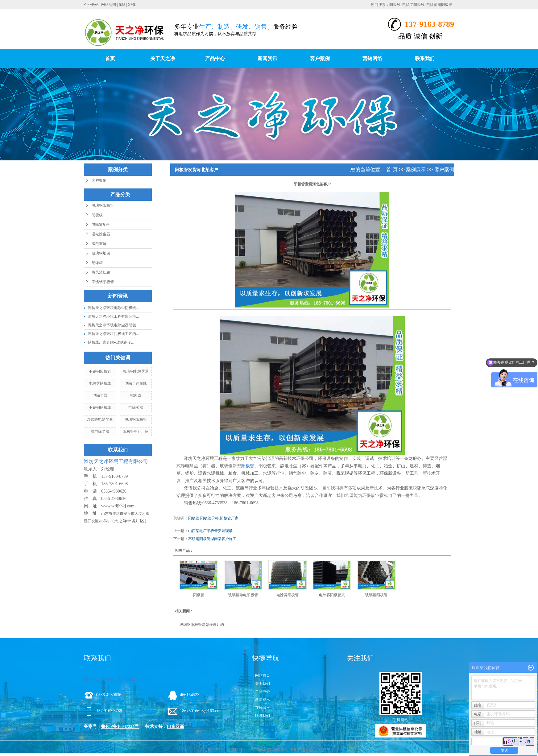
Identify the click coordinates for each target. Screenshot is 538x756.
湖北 (284, 750)
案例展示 (416, 169)
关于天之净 (163, 58)
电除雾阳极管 (288, 595)
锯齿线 (136, 395)
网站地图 (109, 5)
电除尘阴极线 (413, 5)
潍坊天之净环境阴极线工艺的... (114, 334)
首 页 (392, 169)
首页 (110, 58)
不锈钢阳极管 (103, 282)
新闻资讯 (267, 58)
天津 (301, 750)
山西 (268, 750)
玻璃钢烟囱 (101, 253)
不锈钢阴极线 (100, 407)
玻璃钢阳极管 (103, 205)
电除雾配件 (101, 225)
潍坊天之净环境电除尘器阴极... (114, 325)
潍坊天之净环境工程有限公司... (114, 316)
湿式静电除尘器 (100, 419)
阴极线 (395, 5)
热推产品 (215, 750)
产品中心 (215, 58)
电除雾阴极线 (100, 383)
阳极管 (194, 518)
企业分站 (91, 5)
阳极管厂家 (229, 518)
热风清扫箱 (101, 272)
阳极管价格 (209, 518)
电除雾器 (136, 407)
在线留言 (263, 708)
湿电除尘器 (101, 234)
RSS (122, 5)
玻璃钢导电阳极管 (243, 595)
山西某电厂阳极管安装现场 (210, 531)
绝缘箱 (97, 263)
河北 (293, 750)
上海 (251, 750)
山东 (310, 750)
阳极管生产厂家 (136, 432)
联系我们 (425, 58)
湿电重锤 (99, 244)
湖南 (276, 750)
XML (132, 5)
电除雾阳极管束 (332, 595)
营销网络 (372, 58)
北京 (318, 750)
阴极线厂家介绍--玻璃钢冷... (111, 342)
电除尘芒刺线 (136, 383)
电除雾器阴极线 (439, 5)
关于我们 (263, 684)
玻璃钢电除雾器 (136, 371)
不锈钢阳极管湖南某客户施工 (212, 539)
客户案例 (320, 58)
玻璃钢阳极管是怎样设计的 (202, 625)
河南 (259, 750)
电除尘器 (100, 395)
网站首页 (263, 675)
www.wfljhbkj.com (118, 506)
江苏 (327, 750)
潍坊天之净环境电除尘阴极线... (114, 308)
